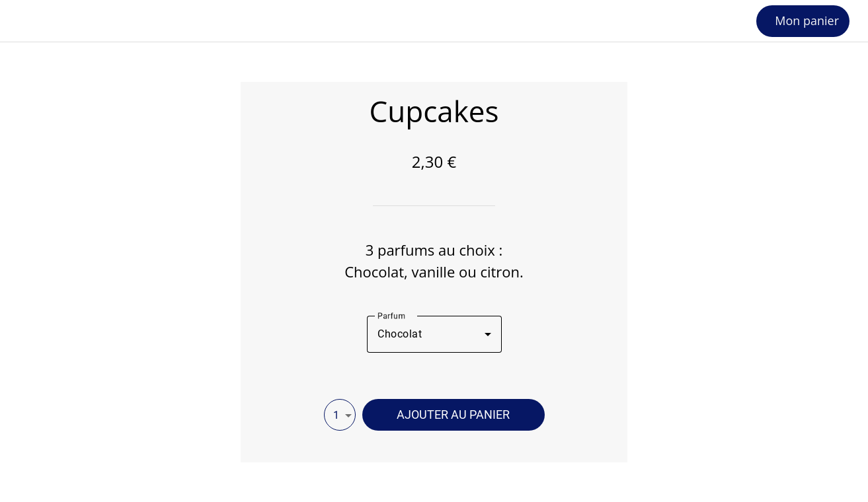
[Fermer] (21, 21)
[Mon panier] (803, 21)
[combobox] (434, 334)
